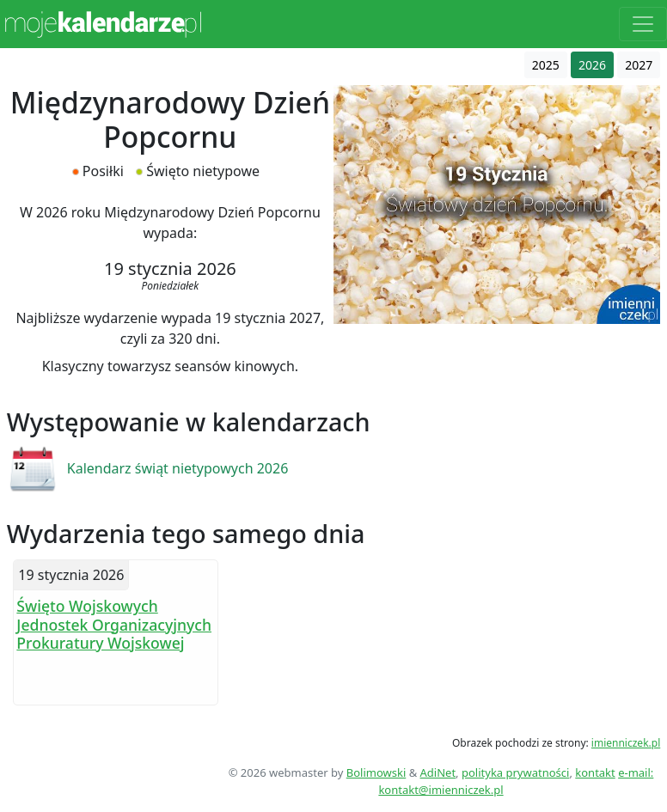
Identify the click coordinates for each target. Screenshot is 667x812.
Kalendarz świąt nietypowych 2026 (178, 468)
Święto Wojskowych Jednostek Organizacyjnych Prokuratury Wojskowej (114, 624)
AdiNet (438, 772)
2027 (639, 65)
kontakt (595, 772)
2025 (546, 65)
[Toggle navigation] (643, 24)
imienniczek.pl (626, 743)
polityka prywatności (515, 772)
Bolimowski (376, 772)
